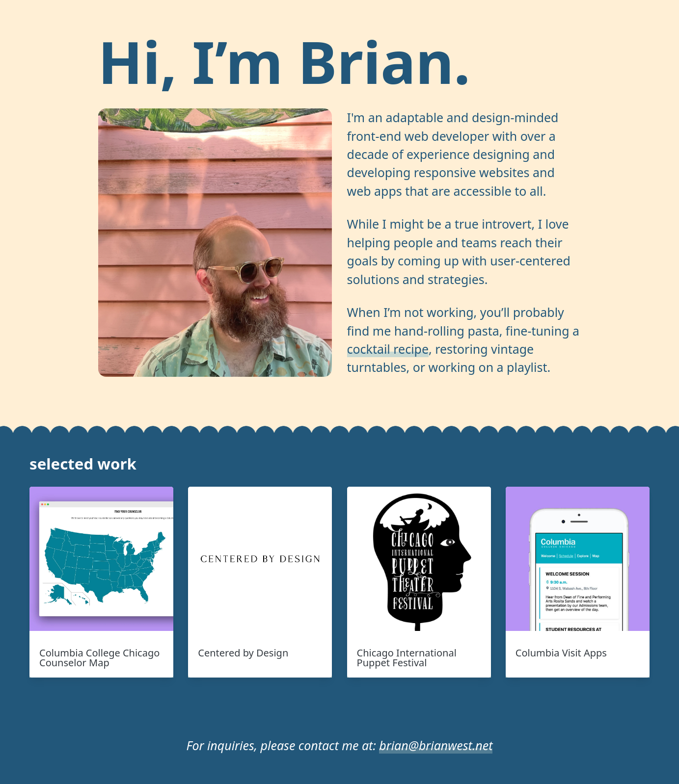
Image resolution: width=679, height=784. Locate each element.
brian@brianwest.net (436, 745)
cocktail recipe (388, 349)
